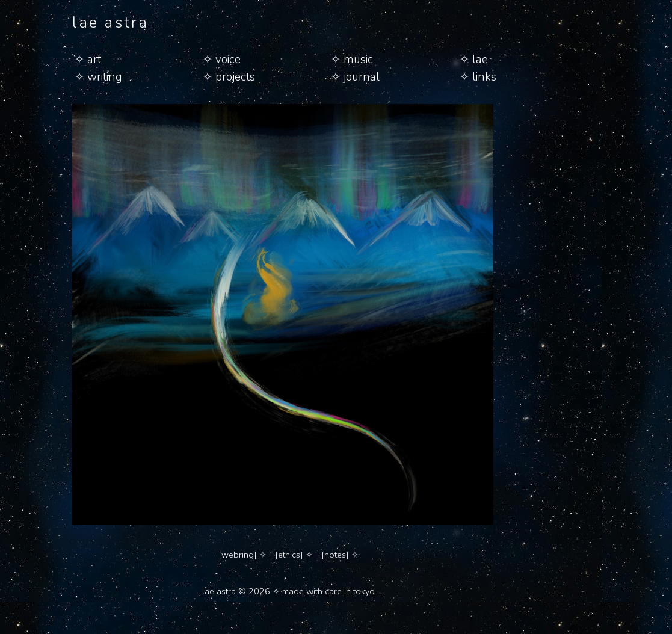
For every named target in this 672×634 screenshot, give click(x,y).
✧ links (478, 77)
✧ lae (474, 60)
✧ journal (355, 77)
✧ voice (222, 60)
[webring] (238, 555)
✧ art (88, 60)
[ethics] (289, 555)
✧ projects (229, 77)
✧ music (352, 60)
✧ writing (98, 77)
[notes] (335, 555)
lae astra (111, 23)
